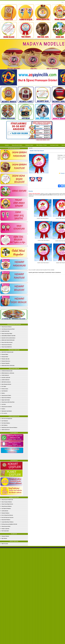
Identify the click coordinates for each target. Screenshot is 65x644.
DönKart (3, 393)
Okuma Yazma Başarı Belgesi (7, 333)
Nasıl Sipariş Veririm (54, 145)
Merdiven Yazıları (5, 389)
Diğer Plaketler (4, 538)
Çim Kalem (4, 404)
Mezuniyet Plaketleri (5, 536)
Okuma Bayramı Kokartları (7, 345)
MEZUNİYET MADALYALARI (7, 352)
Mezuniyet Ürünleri (29, 145)
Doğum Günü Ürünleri (6, 400)
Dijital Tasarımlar (5, 544)
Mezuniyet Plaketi (5, 357)
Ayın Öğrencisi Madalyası (6, 508)
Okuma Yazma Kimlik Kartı (7, 347)
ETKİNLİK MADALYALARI (7, 371)
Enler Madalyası (5, 425)
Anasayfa (7, 145)
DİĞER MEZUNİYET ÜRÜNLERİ (8, 366)
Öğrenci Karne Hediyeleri (6, 398)
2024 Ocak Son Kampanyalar (7, 419)
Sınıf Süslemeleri (5, 391)
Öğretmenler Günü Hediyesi (7, 411)
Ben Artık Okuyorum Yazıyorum (7, 517)
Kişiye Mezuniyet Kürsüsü (6, 384)
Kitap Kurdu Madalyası (6, 520)
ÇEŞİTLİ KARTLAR (5, 380)
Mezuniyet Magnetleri (6, 363)
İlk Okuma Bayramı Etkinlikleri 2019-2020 (9, 524)
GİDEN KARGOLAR (6, 430)
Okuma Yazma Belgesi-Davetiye (7, 504)
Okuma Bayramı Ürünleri (17, 145)
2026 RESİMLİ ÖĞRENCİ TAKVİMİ (8, 336)
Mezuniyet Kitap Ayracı (6, 361)
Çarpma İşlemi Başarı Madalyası (7, 522)
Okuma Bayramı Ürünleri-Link (7, 500)
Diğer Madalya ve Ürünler (42, 145)
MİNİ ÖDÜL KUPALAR (6, 382)
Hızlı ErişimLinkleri (5, 531)
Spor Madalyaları (5, 421)
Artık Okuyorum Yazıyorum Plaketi (8, 329)
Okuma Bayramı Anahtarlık (7, 407)
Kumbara (3, 409)
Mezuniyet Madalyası (5, 513)
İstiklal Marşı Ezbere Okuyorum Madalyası (9, 428)
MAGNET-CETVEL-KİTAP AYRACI (8, 338)
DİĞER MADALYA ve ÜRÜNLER (8, 373)
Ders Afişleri (4, 386)
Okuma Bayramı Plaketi (6, 526)
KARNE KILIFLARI (5, 331)
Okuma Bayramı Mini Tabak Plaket (8, 402)
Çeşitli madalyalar (5, 511)
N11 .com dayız (4, 413)
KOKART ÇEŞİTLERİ (6, 378)
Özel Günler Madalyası (6, 423)
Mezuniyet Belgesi (5, 354)
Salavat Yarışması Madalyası (7, 502)
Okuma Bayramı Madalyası (7, 327)
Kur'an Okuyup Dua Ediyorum (7, 515)
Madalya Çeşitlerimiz (5, 529)
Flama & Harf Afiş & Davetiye (7, 342)
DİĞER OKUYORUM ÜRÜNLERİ (8, 340)
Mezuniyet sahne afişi (5, 359)
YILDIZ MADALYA (5, 375)
